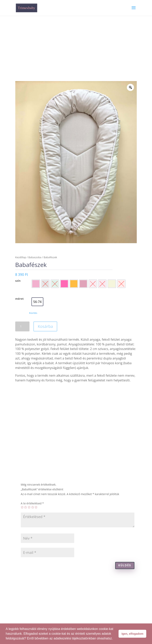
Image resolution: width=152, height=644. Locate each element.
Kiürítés (33, 313)
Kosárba (45, 326)
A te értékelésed (32, 503)
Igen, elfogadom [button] (132, 634)
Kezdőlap (21, 257)
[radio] (36, 284)
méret (19, 299)
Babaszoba (35, 257)
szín (18, 281)
